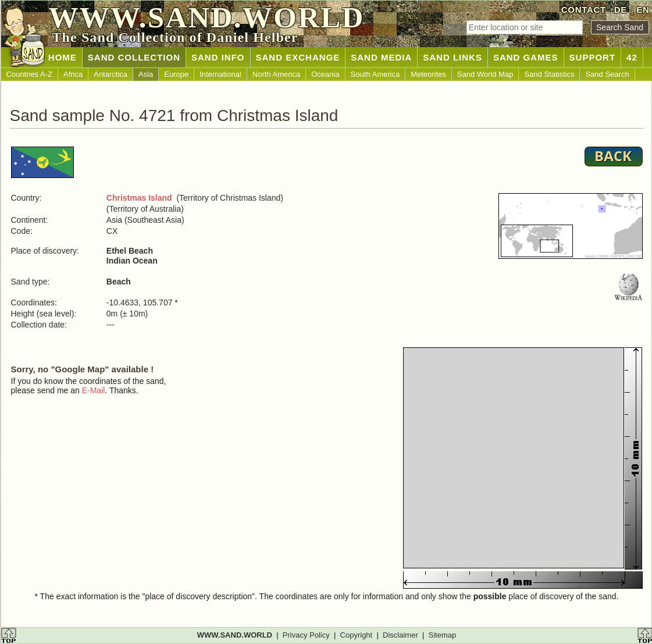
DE (621, 10)
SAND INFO (218, 57)
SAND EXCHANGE (298, 57)
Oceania (325, 74)
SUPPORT (593, 57)
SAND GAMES (526, 57)
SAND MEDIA (381, 57)
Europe (176, 74)
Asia (146, 74)
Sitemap (443, 635)
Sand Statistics (549, 74)
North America (276, 74)
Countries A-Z (29, 74)
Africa (73, 74)
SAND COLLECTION (134, 57)
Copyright (357, 635)
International (220, 74)
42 (632, 57)
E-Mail (94, 390)
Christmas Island (139, 198)
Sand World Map (485, 74)
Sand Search (607, 74)
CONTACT (584, 10)
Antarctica (111, 74)
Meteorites (428, 74)
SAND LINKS (453, 57)
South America (375, 74)
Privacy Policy (306, 635)
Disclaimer (400, 635)
